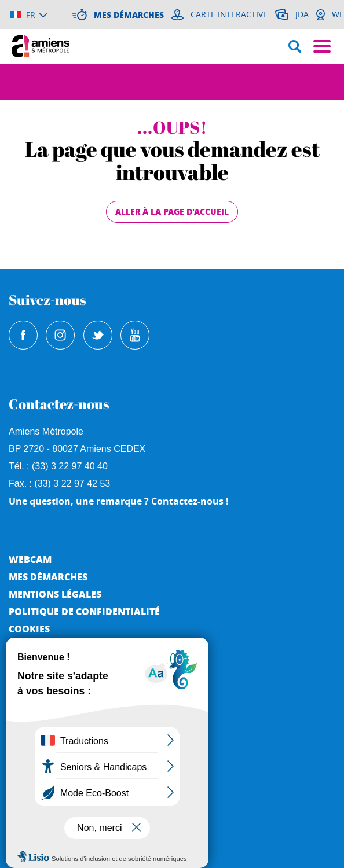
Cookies (29, 629)
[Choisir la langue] (29, 14)
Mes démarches (48, 577)
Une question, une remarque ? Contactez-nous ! (119, 501)
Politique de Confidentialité (84, 611)
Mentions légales (55, 594)
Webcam (30, 559)
